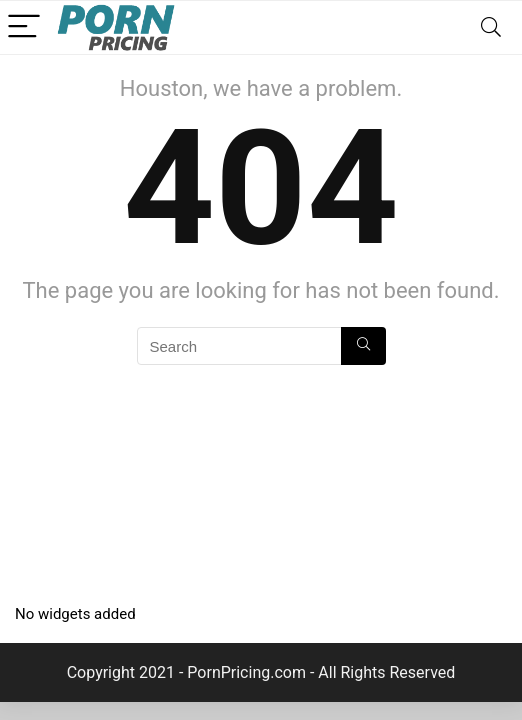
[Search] (491, 27)
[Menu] (24, 27)
